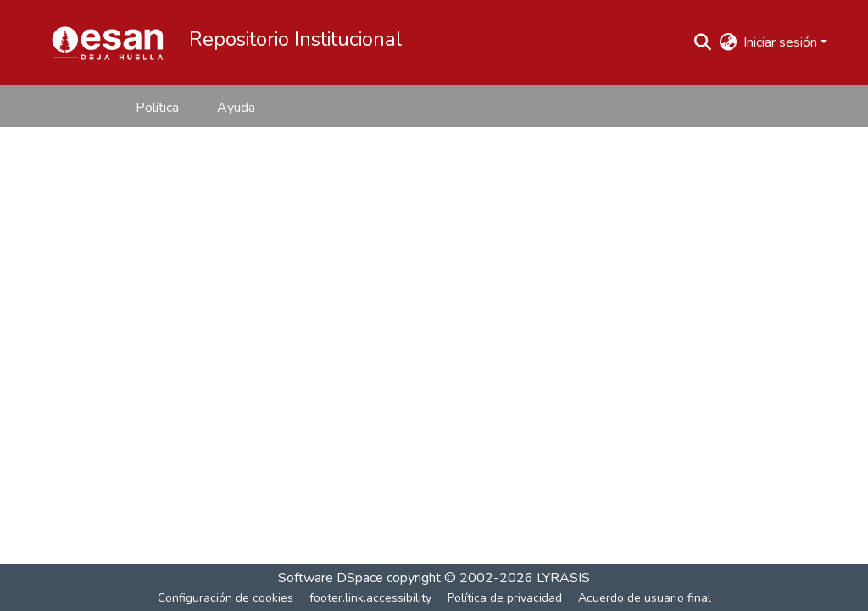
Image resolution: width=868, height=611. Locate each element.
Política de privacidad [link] (505, 598)
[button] (108, 42)
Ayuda (236, 108)
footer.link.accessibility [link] (370, 598)
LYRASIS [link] (563, 578)
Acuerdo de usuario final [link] (645, 598)
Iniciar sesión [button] (782, 42)
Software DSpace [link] (331, 578)
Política (157, 108)
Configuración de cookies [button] (225, 598)
